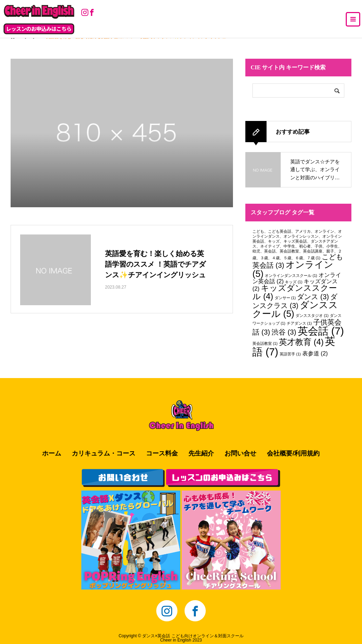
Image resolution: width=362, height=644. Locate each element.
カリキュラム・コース (104, 453)
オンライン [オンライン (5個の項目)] (293, 269)
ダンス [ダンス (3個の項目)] (313, 297)
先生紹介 (201, 453)
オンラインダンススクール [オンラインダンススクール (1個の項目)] (291, 275)
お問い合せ (240, 453)
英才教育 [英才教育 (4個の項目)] (301, 342)
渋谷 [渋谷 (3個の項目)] (284, 332)
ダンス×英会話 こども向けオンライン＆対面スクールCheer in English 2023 (193, 638)
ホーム (52, 453)
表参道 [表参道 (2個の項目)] (315, 353)
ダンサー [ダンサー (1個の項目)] (285, 298)
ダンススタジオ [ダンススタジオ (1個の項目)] (312, 315)
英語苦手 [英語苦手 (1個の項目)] (290, 354)
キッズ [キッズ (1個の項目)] (294, 282)
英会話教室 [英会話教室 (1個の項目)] (265, 343)
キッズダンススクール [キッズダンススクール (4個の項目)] (295, 292)
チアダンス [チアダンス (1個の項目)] (299, 323)
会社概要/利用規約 (293, 453)
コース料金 (162, 453)
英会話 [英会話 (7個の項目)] (321, 331)
